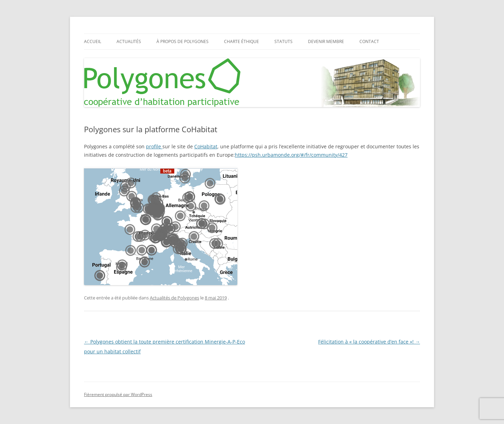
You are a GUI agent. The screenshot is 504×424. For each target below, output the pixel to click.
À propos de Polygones (183, 41)
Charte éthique (241, 41)
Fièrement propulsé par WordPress (118, 394)
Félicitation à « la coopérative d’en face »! (369, 342)
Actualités (129, 41)
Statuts (283, 41)
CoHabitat (206, 146)
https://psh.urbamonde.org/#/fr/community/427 (291, 155)
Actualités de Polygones (174, 298)
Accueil (93, 41)
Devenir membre (326, 41)
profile (154, 146)
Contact (369, 41)
